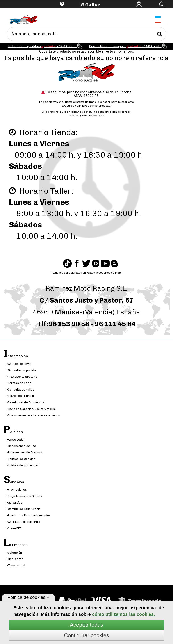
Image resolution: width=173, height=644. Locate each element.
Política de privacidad (23, 465)
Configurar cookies (86, 635)
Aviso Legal (16, 440)
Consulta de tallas (20, 389)
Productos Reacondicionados (29, 515)
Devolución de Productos (25, 402)
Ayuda (34, 11)
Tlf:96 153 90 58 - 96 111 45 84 (86, 324)
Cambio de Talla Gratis (24, 509)
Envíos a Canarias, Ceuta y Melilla (31, 409)
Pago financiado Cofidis (24, 496)
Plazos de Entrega (20, 396)
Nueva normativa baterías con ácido (33, 415)
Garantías (15, 503)
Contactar (15, 559)
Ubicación (14, 553)
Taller (93, 4)
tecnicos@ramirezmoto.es (86, 116)
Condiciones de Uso (21, 446)
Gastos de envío (19, 364)
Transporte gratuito (22, 377)
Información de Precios (24, 452)
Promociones (17, 490)
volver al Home (63, 102)
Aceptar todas (86, 625)
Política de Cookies (21, 459)
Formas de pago (19, 383)
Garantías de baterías (23, 522)
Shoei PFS (14, 528)
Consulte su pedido (21, 370)
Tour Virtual (16, 565)
